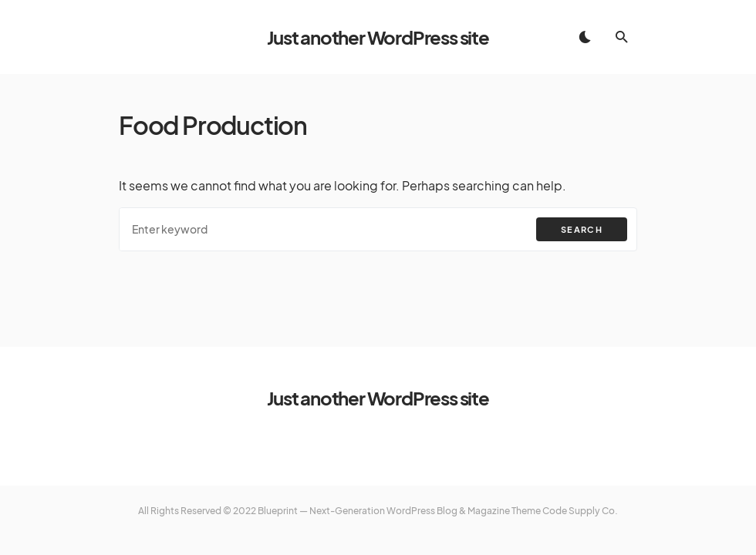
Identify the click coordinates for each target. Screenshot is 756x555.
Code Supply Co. (580, 511)
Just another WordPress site (378, 37)
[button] (585, 37)
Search (582, 229)
